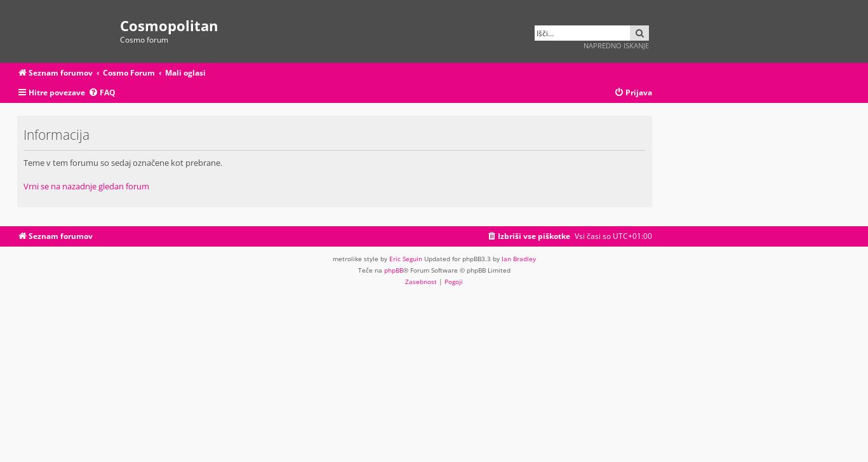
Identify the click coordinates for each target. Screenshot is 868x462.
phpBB (394, 270)
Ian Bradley (519, 259)
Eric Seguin (406, 259)
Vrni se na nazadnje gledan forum (86, 186)
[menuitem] (102, 93)
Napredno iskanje (616, 45)
